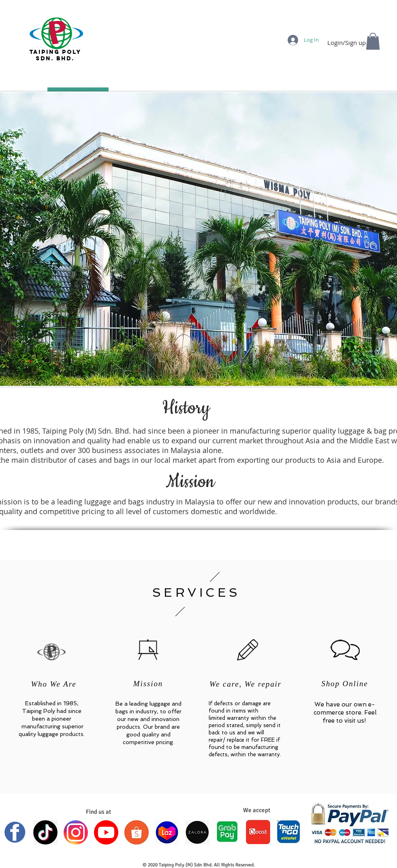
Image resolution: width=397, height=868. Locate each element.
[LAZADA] (167, 832)
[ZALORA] (197, 832)
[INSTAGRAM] (76, 832)
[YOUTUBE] (106, 832)
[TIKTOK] (45, 832)
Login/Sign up (347, 43)
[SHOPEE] (137, 832)
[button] (373, 41)
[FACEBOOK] (15, 832)
